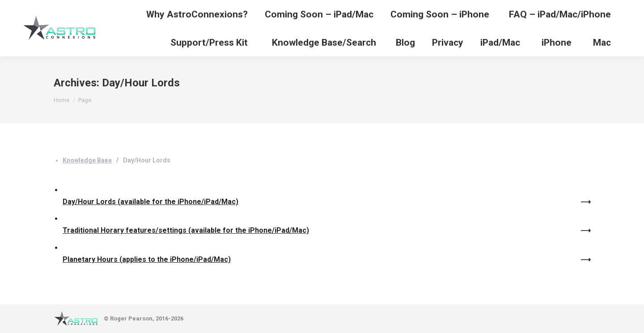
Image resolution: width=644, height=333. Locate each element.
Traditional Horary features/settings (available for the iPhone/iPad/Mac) (186, 230)
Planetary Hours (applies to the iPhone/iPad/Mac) (147, 259)
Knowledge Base (87, 160)
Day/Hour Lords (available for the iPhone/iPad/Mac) (150, 202)
